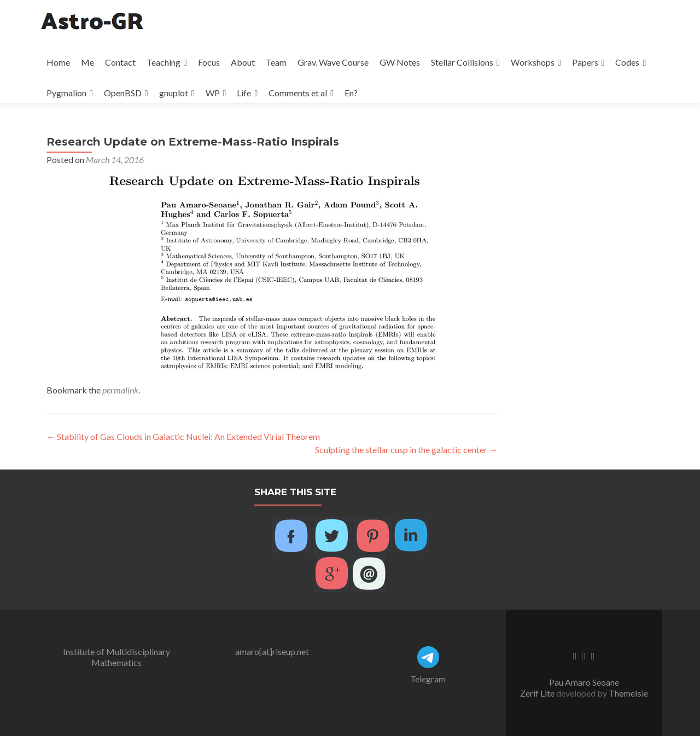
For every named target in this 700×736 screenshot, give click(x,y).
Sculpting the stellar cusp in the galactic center (406, 450)
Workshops (533, 62)
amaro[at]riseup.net (272, 651)
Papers (585, 62)
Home (58, 62)
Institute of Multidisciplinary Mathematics (116, 657)
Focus (209, 62)
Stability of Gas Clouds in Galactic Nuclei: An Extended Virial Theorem (183, 436)
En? (351, 93)
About (243, 62)
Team (276, 62)
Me (87, 62)
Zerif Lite (538, 693)
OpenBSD (123, 93)
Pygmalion (66, 93)
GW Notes (400, 62)
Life (244, 93)
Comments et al (298, 93)
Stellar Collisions (462, 62)
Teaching (164, 62)
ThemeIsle (628, 693)
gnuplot (174, 93)
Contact (120, 62)
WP (213, 93)
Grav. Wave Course (333, 62)
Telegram (428, 679)
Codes (627, 62)
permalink (120, 390)
